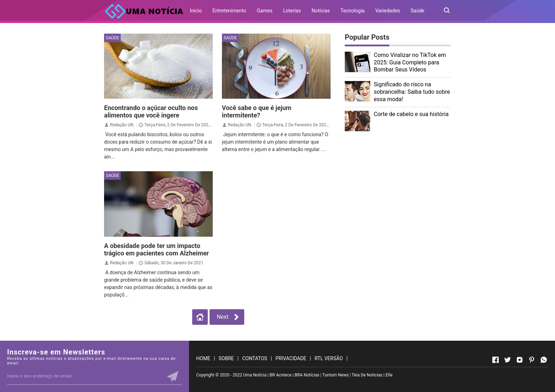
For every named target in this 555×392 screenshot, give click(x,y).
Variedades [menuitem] (388, 11)
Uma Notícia (255, 375)
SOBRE (226, 358)
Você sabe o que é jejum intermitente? (257, 111)
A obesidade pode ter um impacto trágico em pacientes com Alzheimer (156, 249)
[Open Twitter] (508, 360)
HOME (203, 358)
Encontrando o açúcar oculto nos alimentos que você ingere (151, 111)
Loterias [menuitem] (292, 11)
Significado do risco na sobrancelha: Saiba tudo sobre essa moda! (412, 92)
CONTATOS (255, 358)
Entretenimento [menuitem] (229, 11)
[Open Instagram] (520, 360)
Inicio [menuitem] (196, 11)
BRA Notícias (307, 375)
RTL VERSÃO (329, 358)
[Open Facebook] (496, 360)
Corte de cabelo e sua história (411, 114)
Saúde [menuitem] (417, 11)
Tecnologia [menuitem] (353, 11)
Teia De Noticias (367, 375)
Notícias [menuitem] (321, 11)
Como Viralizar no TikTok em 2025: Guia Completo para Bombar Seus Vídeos (410, 62)
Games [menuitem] (265, 11)
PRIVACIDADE (291, 358)
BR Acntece (281, 375)
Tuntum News (336, 375)
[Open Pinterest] (532, 360)
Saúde (112, 38)
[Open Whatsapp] (544, 360)
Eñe (389, 375)
